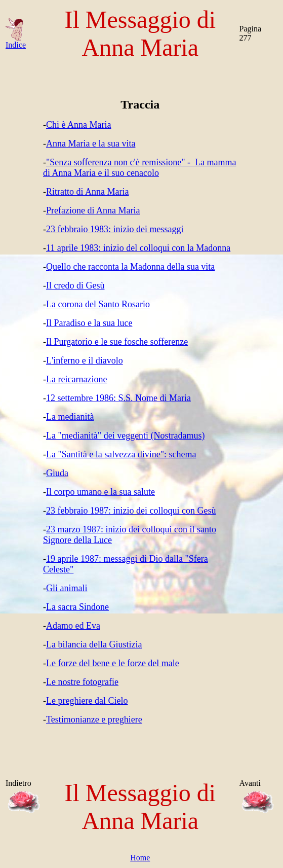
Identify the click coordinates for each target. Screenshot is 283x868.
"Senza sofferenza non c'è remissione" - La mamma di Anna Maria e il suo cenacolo (139, 168)
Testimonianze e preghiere (94, 719)
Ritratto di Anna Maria (87, 192)
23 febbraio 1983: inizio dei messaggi (115, 229)
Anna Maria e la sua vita (91, 143)
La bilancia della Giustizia (94, 644)
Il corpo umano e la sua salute (100, 492)
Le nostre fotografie (82, 682)
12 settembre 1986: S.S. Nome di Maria (118, 398)
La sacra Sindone (77, 607)
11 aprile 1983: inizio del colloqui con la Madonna (138, 248)
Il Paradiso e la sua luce (89, 323)
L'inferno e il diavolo (85, 360)
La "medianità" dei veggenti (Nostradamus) (126, 436)
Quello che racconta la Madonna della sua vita (130, 267)
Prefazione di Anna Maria (93, 210)
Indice (16, 41)
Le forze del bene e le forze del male (113, 663)
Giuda (57, 473)
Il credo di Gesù (75, 285)
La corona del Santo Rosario (98, 304)
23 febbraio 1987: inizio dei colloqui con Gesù (131, 511)
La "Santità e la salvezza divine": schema (121, 454)
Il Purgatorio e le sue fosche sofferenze (117, 342)
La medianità (70, 417)
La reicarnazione (76, 379)
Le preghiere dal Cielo (87, 701)
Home (140, 858)
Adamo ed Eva (73, 626)
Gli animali (67, 588)
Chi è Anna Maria (78, 125)
